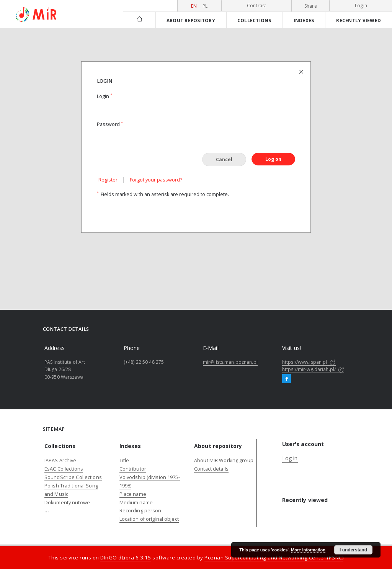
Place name (133, 494)
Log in (290, 458)
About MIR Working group (224, 460)
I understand (353, 550)
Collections (254, 20)
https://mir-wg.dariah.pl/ (313, 369)
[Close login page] (302, 71)
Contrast (257, 6)
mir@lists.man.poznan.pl (230, 362)
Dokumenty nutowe (67, 503)
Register (108, 180)
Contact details (211, 469)
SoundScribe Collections (73, 477)
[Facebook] (287, 379)
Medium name (136, 503)
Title (124, 460)
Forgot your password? (156, 180)
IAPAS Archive (60, 460)
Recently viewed (359, 20)
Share (311, 6)
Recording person (140, 511)
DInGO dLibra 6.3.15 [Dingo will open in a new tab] (126, 558)
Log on (273, 159)
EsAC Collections (64, 469)
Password (110, 124)
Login (361, 6)
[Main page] (139, 20)
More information (308, 550)
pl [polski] (205, 6)
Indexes (304, 20)
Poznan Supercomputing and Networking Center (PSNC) (274, 558)
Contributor (133, 469)
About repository (191, 20)
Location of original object (149, 519)
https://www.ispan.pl (309, 362)
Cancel (224, 159)
